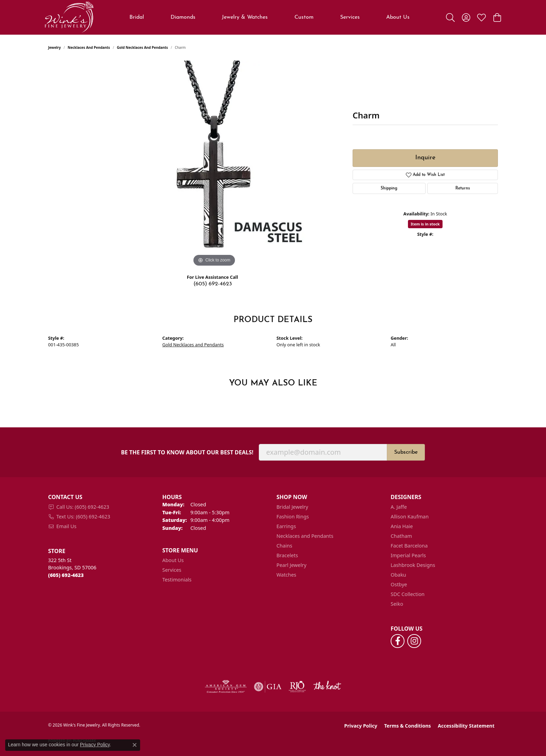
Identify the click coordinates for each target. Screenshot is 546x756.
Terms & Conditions (407, 726)
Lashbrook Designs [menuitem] (413, 565)
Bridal (137, 17)
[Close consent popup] (135, 745)
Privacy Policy (361, 726)
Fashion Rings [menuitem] (293, 517)
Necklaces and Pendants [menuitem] (305, 536)
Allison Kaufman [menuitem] (410, 517)
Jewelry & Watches (245, 17)
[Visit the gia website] (268, 687)
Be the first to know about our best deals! (187, 452)
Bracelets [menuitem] (287, 555)
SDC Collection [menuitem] (408, 594)
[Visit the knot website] (327, 687)
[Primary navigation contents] (270, 17)
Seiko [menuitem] (397, 604)
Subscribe (406, 452)
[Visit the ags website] (226, 687)
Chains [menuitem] (284, 546)
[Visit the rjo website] (297, 687)
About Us (398, 17)
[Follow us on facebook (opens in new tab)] (398, 641)
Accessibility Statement (466, 726)
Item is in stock (425, 224)
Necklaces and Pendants (89, 47)
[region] (214, 164)
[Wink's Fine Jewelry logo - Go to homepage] (69, 17)
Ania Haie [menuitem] (402, 526)
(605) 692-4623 (213, 284)
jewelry (54, 47)
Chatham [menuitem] (401, 536)
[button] (450, 17)
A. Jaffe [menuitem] (399, 507)
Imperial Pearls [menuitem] (408, 555)
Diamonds (183, 17)
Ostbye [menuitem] (399, 584)
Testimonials (177, 580)
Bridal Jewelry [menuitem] (292, 507)
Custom (304, 17)
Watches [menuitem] (286, 575)
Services (350, 17)
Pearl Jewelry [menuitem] (291, 565)
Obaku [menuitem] (398, 575)
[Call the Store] (66, 575)
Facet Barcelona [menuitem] (409, 546)
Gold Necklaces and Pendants (143, 47)
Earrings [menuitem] (286, 526)
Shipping (389, 188)
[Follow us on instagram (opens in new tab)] (414, 641)
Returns (463, 188)
